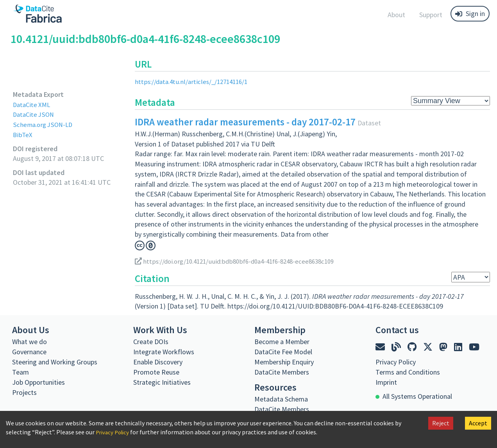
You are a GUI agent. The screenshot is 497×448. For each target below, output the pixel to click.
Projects (24, 392)
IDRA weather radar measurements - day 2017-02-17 (245, 122)
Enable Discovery (158, 362)
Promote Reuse (156, 372)
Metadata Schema (281, 399)
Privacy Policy (114, 432)
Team (21, 372)
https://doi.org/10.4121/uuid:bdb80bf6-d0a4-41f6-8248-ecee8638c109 (241, 261)
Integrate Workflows (164, 352)
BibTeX (23, 135)
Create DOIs (151, 342)
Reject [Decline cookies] (441, 423)
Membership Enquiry (284, 362)
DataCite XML (33, 104)
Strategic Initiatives (162, 382)
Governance (29, 352)
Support (431, 15)
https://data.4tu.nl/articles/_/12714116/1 (195, 81)
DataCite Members (282, 372)
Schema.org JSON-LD (44, 124)
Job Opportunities (38, 382)
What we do (29, 342)
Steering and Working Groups (55, 362)
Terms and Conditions (408, 372)
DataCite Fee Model (283, 352)
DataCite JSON (35, 114)
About (396, 15)
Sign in (470, 13)
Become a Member (282, 342)
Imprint (386, 382)
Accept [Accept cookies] (478, 423)
